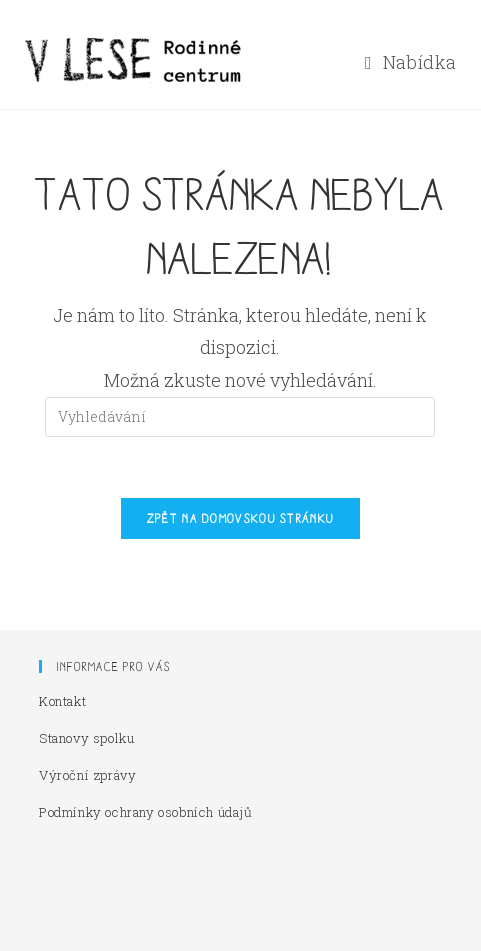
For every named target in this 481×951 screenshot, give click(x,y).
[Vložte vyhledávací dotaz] (240, 417)
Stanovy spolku (86, 738)
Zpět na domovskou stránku (241, 518)
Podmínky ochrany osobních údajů (146, 812)
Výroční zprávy (87, 775)
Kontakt (62, 701)
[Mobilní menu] (411, 62)
